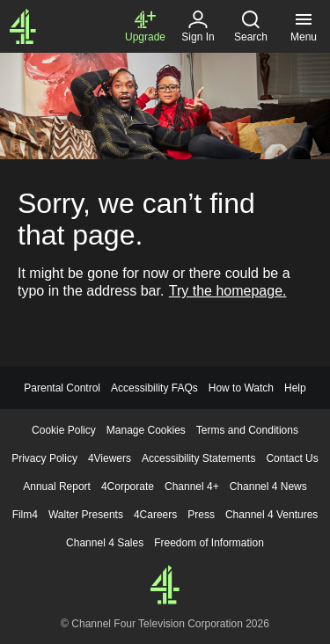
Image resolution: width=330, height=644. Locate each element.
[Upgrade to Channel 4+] (145, 26)
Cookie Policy (64, 430)
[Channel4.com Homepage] (23, 26)
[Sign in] (198, 26)
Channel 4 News (268, 487)
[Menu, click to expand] (304, 26)
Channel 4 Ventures (271, 515)
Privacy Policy (44, 458)
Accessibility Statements (198, 458)
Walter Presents (86, 515)
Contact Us (292, 458)
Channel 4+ (192, 487)
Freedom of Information (209, 543)
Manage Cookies (146, 430)
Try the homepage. (228, 291)
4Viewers (110, 458)
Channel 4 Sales (105, 543)
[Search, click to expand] (251, 26)
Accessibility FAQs (154, 388)
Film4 (25, 515)
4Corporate (128, 487)
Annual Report (57, 487)
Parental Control (62, 388)
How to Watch (241, 388)
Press (201, 515)
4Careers (155, 515)
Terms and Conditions (247, 430)
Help (295, 388)
